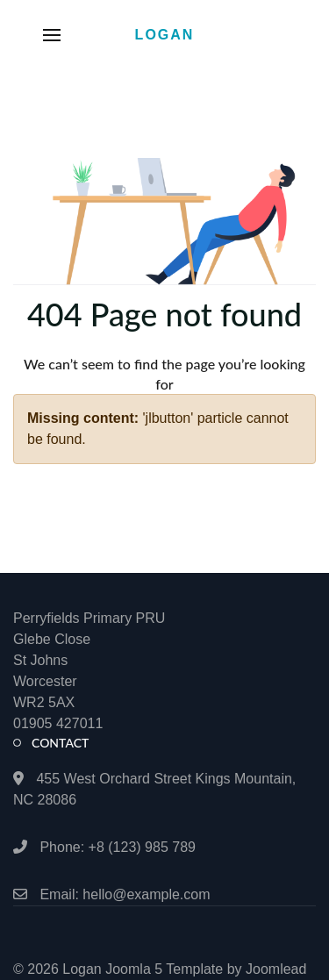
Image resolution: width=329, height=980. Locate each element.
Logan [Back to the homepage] (165, 35)
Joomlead (276, 969)
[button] (52, 35)
